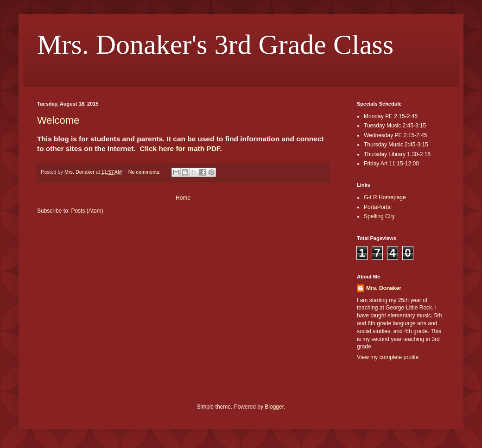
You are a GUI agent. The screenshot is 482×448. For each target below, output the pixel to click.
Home (183, 198)
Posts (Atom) (87, 211)
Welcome (58, 120)
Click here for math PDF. (181, 148)
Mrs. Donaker (384, 288)
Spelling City (379, 216)
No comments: (145, 172)
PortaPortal (378, 207)
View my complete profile (388, 357)
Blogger (274, 407)
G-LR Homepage (385, 197)
